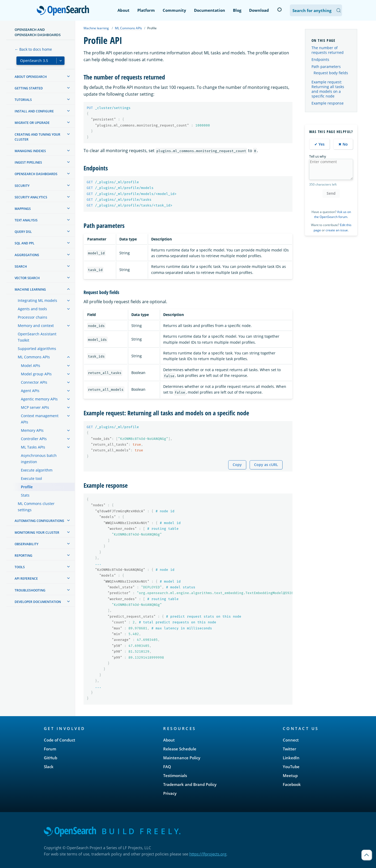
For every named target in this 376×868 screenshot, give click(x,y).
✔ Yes (319, 144)
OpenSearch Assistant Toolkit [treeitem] (37, 337)
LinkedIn (291, 758)
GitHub (51, 758)
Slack (49, 767)
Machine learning (96, 28)
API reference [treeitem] (26, 579)
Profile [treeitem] (27, 487)
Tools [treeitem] (20, 567)
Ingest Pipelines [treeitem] (28, 162)
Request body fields (331, 73)
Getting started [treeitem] (29, 88)
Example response (328, 103)
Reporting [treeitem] (23, 556)
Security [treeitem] (22, 186)
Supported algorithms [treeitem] (37, 349)
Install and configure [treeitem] (34, 111)
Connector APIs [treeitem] (34, 382)
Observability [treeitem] (27, 544)
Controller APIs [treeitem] (34, 439)
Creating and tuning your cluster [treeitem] (37, 137)
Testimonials (175, 775)
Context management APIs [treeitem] (40, 419)
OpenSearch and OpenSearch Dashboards (38, 32)
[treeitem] (68, 76)
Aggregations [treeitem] (27, 255)
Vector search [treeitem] (27, 278)
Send (331, 193)
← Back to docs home (33, 49)
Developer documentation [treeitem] (38, 602)
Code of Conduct (60, 740)
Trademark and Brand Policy (190, 784)
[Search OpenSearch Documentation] (316, 10)
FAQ (167, 767)
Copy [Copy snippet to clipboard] (237, 465)
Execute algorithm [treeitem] (37, 470)
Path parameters (326, 67)
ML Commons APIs (128, 28)
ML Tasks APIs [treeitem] (33, 447)
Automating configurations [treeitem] (39, 521)
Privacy (170, 793)
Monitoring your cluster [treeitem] (37, 533)
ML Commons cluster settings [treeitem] (36, 507)
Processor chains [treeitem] (33, 317)
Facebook (292, 784)
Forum (50, 749)
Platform (146, 10)
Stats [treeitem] (25, 495)
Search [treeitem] (21, 266)
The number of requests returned (328, 50)
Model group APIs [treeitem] (36, 374)
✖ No (343, 144)
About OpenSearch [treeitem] (31, 77)
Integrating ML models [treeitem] (37, 300)
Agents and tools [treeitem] (32, 309)
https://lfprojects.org (208, 854)
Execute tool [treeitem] (31, 478)
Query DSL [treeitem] (23, 232)
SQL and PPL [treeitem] (25, 243)
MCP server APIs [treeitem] (35, 407)
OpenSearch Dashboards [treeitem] (36, 174)
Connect (291, 740)
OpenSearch (64, 11)
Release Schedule (180, 749)
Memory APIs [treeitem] (32, 430)
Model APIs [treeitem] (31, 366)
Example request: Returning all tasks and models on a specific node (328, 89)
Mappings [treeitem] (23, 209)
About (124, 10)
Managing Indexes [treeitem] (30, 151)
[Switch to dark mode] (279, 10)
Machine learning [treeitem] (30, 289)
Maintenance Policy (182, 758)
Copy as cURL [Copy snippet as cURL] (266, 465)
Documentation (210, 10)
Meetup (290, 775)
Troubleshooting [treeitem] (30, 590)
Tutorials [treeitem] (23, 100)
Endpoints (320, 59)
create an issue (337, 230)
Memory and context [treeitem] (36, 326)
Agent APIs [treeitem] (30, 391)
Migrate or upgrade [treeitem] (32, 123)
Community (174, 10)
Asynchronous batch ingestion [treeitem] (39, 459)
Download (259, 10)
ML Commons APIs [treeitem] (34, 357)
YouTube (291, 767)
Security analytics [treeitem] (31, 197)
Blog (237, 10)
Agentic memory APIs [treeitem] (39, 399)
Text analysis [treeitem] (26, 220)
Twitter (289, 749)
